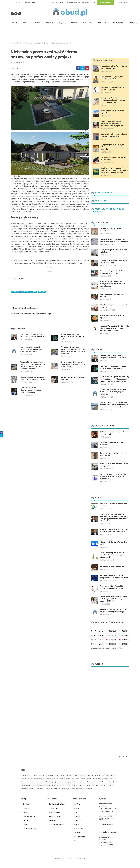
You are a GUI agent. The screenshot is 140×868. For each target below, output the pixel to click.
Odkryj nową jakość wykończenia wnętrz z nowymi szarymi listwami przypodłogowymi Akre (113, 100)
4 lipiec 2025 (106, 524)
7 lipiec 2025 (106, 591)
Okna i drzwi (79, 829)
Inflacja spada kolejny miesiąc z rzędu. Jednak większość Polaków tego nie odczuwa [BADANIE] (114, 599)
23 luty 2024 (107, 176)
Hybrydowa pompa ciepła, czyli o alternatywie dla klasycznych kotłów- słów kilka (114, 147)
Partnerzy (26, 812)
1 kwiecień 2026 (28, 395)
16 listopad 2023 (108, 234)
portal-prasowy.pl (55, 816)
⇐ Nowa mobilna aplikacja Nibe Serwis (25, 308)
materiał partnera (39, 779)
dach (87, 782)
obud (89, 779)
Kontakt (62, 2)
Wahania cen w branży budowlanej (112, 566)
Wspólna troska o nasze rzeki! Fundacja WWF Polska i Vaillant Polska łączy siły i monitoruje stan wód (115, 170)
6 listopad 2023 (107, 276)
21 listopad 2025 (108, 534)
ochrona (35, 785)
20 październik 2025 (109, 581)
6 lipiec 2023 (106, 604)
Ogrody (77, 825)
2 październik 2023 (109, 244)
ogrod (97, 785)
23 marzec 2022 (108, 469)
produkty (62, 775)
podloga (24, 789)
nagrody (105, 775)
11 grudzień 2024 (109, 139)
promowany (39, 789)
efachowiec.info (54, 812)
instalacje (70, 775)
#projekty (26, 292)
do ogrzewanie (26, 785)
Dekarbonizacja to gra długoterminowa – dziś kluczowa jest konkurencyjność (32, 390)
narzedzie (32, 782)
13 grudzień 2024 (109, 105)
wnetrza (50, 775)
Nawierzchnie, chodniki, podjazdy (82, 789)
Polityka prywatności (73, 2)
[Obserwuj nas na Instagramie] (20, 14)
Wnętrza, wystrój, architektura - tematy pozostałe (60, 782)
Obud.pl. (63, 858)
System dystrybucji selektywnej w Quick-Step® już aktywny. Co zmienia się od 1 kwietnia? (74, 364)
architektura (96, 779)
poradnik (112, 775)
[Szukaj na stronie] (25, 14)
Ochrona (77, 816)
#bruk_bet (42, 292)
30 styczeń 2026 (109, 82)
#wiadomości (16, 292)
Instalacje (78, 833)
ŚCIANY (77, 804)
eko (77, 779)
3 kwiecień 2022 (108, 482)
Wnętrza (77, 820)
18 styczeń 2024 (108, 321)
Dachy (77, 808)
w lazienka (82, 785)
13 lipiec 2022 (107, 437)
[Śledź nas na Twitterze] (16, 14)
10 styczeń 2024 (108, 289)
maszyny (49, 779)
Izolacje (77, 812)
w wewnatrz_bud (107, 779)
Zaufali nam (99, 201)
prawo (82, 775)
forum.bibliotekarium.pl (56, 825)
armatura (90, 785)
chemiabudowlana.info (56, 804)
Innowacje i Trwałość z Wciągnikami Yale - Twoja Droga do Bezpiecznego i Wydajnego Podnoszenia (114, 328)
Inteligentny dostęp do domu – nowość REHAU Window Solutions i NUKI (73, 337)
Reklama (55, 2)
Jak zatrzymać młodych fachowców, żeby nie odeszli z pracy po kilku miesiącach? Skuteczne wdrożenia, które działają (114, 379)
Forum (94, 2)
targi (73, 779)
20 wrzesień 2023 (108, 569)
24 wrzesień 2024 (109, 163)
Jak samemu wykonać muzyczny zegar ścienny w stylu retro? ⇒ (34, 314)
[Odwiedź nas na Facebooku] (12, 14)
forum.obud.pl (53, 808)
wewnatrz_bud (109, 782)
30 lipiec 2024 (108, 152)
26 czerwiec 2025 (109, 92)
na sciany (80, 782)
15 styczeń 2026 (108, 615)
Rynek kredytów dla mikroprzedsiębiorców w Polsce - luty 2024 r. (113, 542)
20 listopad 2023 (108, 458)
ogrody (24, 779)
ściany (88, 775)
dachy (30, 779)
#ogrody (34, 292)
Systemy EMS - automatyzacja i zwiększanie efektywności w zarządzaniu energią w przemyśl (112, 124)
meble (75, 785)
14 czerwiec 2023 (108, 448)
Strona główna (16, 43)
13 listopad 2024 (108, 509)
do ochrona (68, 785)
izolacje (56, 779)
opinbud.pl (52, 820)
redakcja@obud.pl (122, 2)
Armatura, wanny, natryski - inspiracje (51, 785)
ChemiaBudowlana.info (105, 2)
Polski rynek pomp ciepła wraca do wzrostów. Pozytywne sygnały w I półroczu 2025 (112, 555)
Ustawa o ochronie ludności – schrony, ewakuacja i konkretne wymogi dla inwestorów (31, 349)
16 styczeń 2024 (108, 300)
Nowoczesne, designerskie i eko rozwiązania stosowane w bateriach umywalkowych (113, 284)
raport (111, 785)
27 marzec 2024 (108, 547)
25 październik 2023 (109, 266)
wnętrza (83, 779)
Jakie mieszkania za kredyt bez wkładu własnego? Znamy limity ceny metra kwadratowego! (114, 476)
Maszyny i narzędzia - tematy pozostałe (57, 789)
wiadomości (25, 775)
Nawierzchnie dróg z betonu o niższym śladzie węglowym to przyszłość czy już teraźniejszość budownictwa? (114, 405)
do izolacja (104, 785)
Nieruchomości (80, 837)
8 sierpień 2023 (108, 71)
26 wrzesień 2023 (108, 334)
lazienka (31, 789)
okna (56, 775)
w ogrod (100, 782)
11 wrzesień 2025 (108, 560)
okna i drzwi (42, 775)
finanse (67, 779)
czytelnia (34, 775)
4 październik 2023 (109, 310)
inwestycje (40, 782)
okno (76, 775)
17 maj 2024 (107, 116)
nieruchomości (96, 775)
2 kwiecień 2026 (28, 339)
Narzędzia (78, 841)
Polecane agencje (102, 193)
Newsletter (86, 2)
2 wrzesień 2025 (109, 129)
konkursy (24, 782)
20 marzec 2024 (108, 255)
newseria (93, 782)
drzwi (62, 779)
